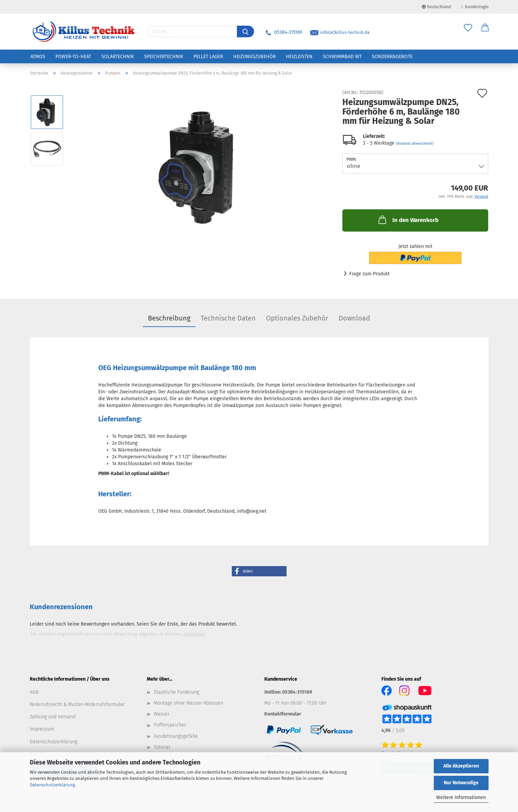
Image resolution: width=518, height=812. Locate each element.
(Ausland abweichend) (415, 143)
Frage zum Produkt (369, 274)
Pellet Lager (208, 57)
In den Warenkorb (408, 220)
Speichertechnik (164, 57)
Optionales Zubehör (297, 318)
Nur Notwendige (461, 783)
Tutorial (162, 747)
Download (354, 318)
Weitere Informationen (461, 797)
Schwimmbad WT (342, 57)
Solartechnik (118, 57)
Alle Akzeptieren (461, 766)
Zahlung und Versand (53, 717)
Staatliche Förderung (176, 692)
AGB (34, 692)
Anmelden (194, 634)
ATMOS (38, 57)
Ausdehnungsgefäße (176, 736)
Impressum (42, 729)
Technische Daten (228, 318)
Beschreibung (169, 318)
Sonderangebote (392, 57)
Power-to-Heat (73, 57)
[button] (259, 571)
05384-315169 (283, 32)
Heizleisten (299, 57)
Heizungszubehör (254, 57)
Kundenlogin (475, 7)
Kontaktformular (283, 714)
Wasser (162, 714)
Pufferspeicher (170, 725)
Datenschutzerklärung (52, 785)
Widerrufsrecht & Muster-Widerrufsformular (77, 704)
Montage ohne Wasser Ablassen (188, 703)
